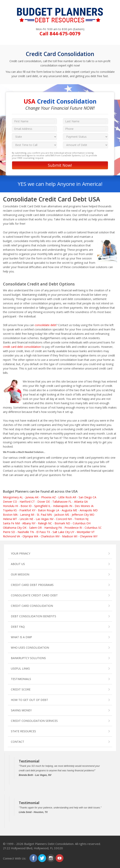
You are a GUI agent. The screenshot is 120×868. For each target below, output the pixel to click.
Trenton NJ (81, 519)
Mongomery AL (13, 497)
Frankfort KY (27, 510)
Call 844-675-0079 (60, 33)
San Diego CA (87, 497)
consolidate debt (45, 325)
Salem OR (35, 528)
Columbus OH (82, 523)
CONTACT (17, 742)
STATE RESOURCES (23, 731)
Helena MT (10, 519)
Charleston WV (50, 536)
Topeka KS (10, 510)
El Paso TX (43, 532)
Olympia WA (30, 536)
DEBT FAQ (18, 627)
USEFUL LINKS (20, 668)
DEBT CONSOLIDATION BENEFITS (34, 616)
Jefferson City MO (83, 515)
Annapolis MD (89, 510)
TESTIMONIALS (21, 679)
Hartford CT (27, 502)
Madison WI (70, 536)
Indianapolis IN (63, 506)
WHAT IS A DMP (21, 637)
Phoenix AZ (48, 497)
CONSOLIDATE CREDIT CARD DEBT (34, 595)
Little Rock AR (67, 497)
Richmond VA (11, 536)
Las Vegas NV (45, 519)
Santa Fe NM (11, 523)
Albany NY (29, 523)
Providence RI (73, 528)
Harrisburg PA (53, 528)
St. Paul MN (44, 515)
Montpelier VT (86, 532)
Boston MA (10, 515)
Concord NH (64, 519)
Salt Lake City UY (63, 532)
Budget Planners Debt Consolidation (49, 844)
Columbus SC (93, 528)
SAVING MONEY (21, 710)
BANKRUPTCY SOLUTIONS (28, 658)
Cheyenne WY (89, 536)
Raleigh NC (45, 523)
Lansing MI (27, 515)
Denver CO (10, 502)
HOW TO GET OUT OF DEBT (29, 700)
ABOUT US (18, 564)
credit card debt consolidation (22, 347)
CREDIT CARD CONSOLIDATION (32, 606)
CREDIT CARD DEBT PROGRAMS (32, 585)
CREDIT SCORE (21, 689)
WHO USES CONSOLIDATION (30, 648)
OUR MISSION (20, 574)
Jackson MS (62, 515)
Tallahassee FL (62, 502)
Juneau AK (32, 497)
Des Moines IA (84, 506)
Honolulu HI (10, 506)
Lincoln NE (26, 519)
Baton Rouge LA (49, 510)
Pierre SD (9, 532)
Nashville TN (26, 532)
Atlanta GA (81, 502)
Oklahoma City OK (15, 528)
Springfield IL (42, 506)
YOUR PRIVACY (21, 553)
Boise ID (26, 506)
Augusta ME (69, 510)
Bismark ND (62, 523)
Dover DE (44, 502)
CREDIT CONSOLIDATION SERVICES (34, 721)
